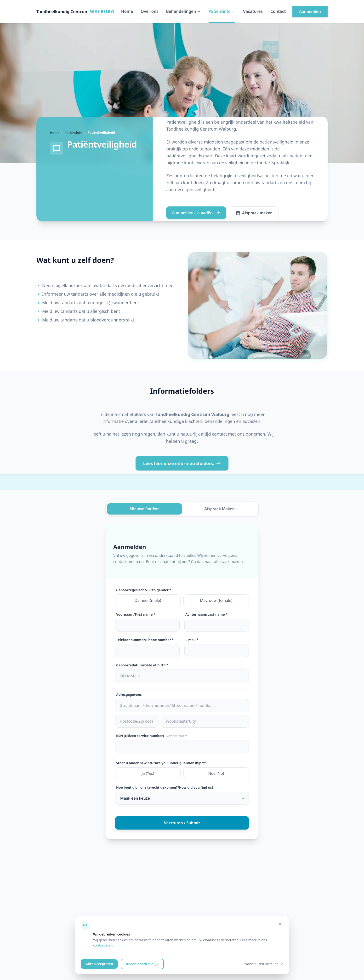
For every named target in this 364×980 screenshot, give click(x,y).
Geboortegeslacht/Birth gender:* (144, 590)
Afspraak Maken (219, 509)
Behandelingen (183, 11)
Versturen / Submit (182, 823)
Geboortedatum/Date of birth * (142, 665)
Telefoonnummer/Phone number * (145, 640)
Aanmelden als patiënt (196, 213)
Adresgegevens (129, 695)
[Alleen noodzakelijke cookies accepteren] (280, 924)
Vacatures (253, 11)
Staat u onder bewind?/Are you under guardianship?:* (161, 763)
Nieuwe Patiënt (145, 509)
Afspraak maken (254, 213)
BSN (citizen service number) (152, 736)
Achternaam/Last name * (206, 615)
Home (127, 11)
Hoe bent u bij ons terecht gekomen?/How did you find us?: (165, 788)
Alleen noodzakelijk (142, 964)
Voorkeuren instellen (264, 964)
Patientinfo (74, 133)
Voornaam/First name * (136, 615)
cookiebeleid (103, 945)
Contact (278, 11)
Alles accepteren (99, 964)
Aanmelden (310, 11)
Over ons (149, 11)
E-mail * (192, 640)
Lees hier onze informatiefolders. (182, 463)
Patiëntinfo (222, 11)
